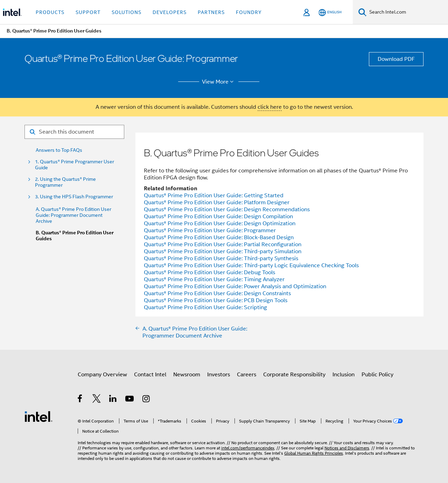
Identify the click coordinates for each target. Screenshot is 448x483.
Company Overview (102, 375)
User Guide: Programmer (210, 230)
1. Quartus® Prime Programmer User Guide (75, 165)
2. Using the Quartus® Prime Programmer (65, 182)
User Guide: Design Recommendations (227, 209)
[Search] (362, 12)
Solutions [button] (127, 12)
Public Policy (377, 375)
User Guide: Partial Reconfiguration (223, 244)
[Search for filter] (74, 132)
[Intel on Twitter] (97, 400)
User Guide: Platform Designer (217, 203)
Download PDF (396, 59)
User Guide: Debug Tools (209, 272)
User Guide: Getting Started (214, 196)
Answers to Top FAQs (59, 150)
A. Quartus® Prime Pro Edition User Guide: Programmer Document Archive (73, 215)
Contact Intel (150, 375)
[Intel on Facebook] (80, 400)
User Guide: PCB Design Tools (216, 300)
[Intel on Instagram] (146, 400)
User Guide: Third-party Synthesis (221, 258)
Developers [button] (170, 12)
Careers (247, 375)
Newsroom (187, 375)
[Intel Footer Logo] (38, 416)
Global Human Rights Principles (314, 453)
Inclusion (344, 375)
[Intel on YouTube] (130, 400)
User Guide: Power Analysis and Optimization (235, 286)
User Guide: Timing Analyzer (214, 279)
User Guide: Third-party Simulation (223, 251)
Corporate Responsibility (294, 375)
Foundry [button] (249, 12)
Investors (219, 375)
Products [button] (50, 12)
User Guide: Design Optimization (220, 223)
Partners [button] (211, 12)
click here (270, 107)
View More (219, 82)
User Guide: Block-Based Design (219, 237)
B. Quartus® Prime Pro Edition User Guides (75, 236)
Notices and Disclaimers (347, 448)
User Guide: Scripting (205, 307)
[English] (330, 12)
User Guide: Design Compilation (218, 216)
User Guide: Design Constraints (217, 293)
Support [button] (88, 12)
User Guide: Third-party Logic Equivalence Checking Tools (251, 265)
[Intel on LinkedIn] (113, 400)
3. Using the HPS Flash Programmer (74, 197)
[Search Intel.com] (407, 12)
